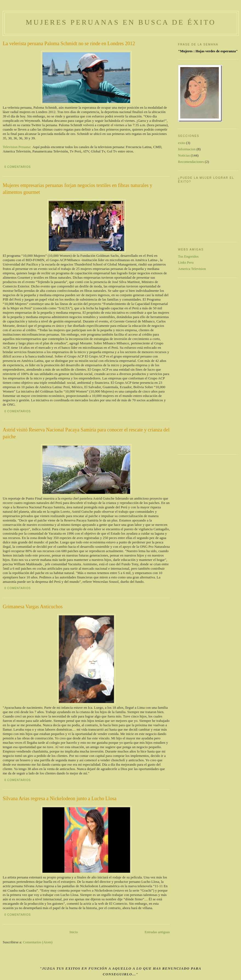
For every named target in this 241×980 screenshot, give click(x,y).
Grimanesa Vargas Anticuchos (33, 607)
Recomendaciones (191, 162)
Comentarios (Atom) (38, 942)
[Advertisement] (200, 365)
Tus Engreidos (188, 256)
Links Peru (186, 262)
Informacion (187, 149)
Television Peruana (16, 147)
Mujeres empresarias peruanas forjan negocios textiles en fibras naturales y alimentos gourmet (78, 189)
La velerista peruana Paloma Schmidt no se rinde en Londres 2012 (69, 44)
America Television (192, 269)
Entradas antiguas (157, 932)
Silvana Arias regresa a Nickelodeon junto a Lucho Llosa (60, 799)
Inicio (74, 932)
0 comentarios (18, 167)
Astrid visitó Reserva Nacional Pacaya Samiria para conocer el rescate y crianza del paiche (86, 433)
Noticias (184, 155)
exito (182, 143)
